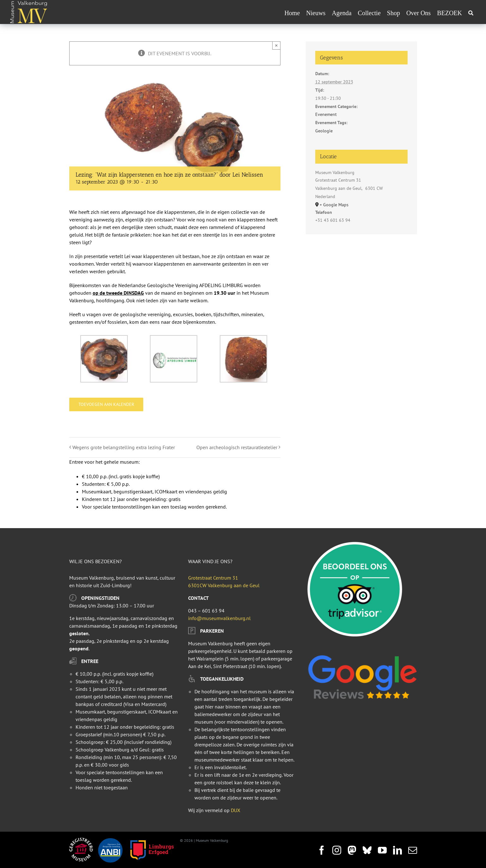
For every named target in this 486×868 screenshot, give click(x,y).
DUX (236, 810)
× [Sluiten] (277, 45)
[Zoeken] (471, 13)
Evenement (326, 114)
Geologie (324, 131)
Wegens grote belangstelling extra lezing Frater (124, 447)
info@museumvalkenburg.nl (219, 618)
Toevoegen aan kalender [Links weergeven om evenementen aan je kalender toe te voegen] (106, 404)
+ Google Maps (334, 205)
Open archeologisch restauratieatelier (237, 447)
